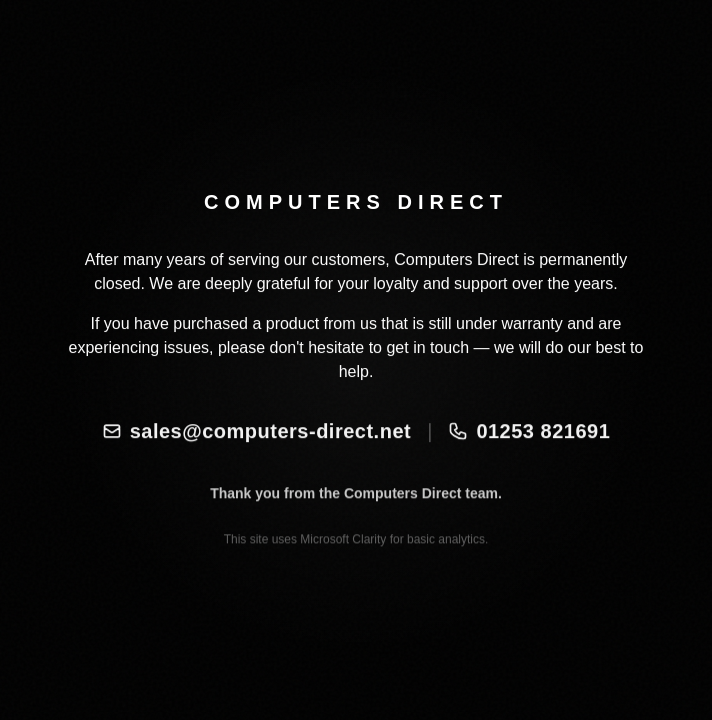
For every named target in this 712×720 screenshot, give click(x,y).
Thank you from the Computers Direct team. (356, 510)
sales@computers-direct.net (256, 440)
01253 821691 (529, 440)
